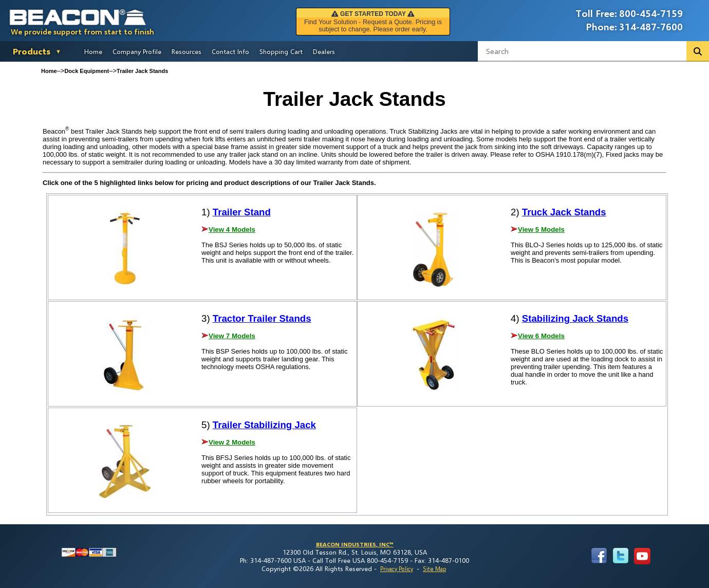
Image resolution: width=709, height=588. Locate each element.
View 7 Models (232, 336)
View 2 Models (232, 442)
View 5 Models (541, 229)
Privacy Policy (397, 569)
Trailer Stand (242, 212)
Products (32, 51)
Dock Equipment (87, 71)
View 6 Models (541, 336)
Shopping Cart (281, 51)
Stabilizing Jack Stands (575, 318)
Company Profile (137, 51)
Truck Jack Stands (564, 212)
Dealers (324, 51)
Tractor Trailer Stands (262, 318)
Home (93, 51)
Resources (186, 51)
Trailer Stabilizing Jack (264, 425)
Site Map (434, 569)
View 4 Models (232, 229)
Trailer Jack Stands (142, 71)
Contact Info (230, 51)
